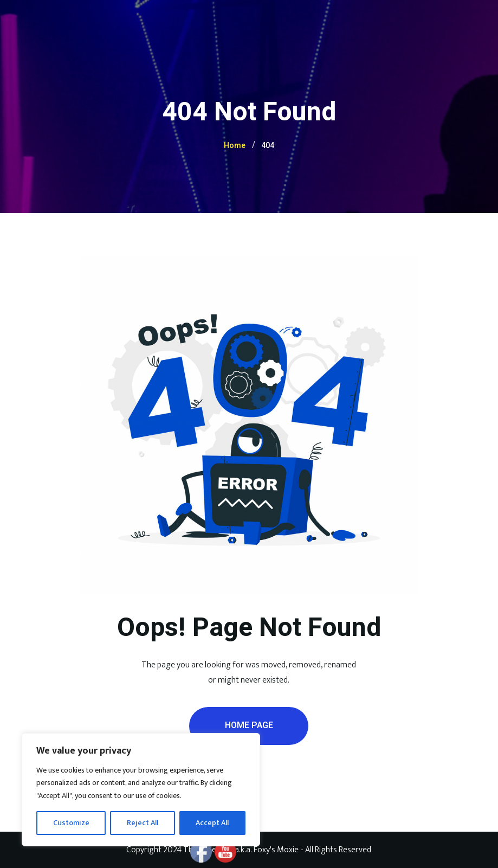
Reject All (143, 823)
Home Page (249, 725)
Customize (71, 823)
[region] (141, 790)
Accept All (212, 823)
